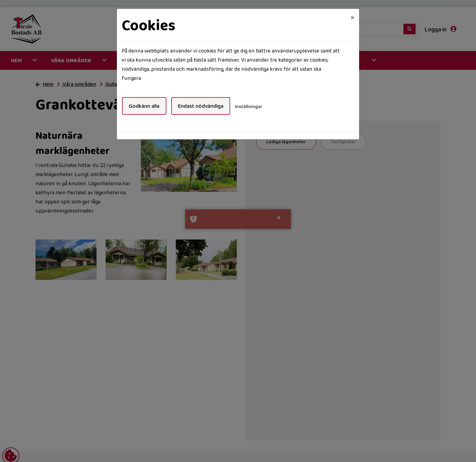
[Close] (352, 17)
